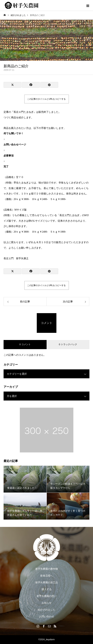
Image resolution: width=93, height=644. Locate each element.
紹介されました (47, 610)
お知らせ (47, 603)
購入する (47, 589)
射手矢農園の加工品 (47, 582)
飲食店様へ (47, 576)
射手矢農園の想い (47, 596)
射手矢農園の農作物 (47, 569)
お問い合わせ (47, 616)
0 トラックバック (68, 344)
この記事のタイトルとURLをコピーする (46, 99)
